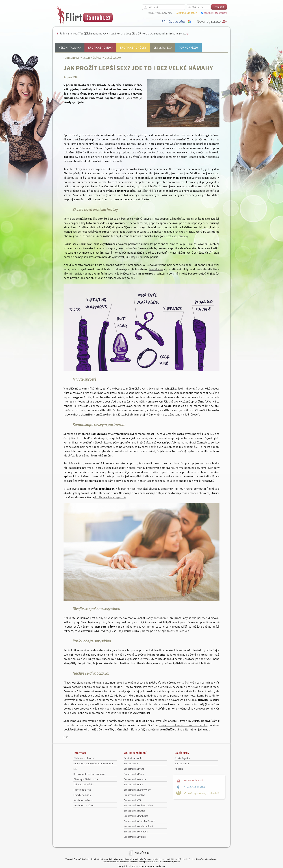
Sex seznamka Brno (133, 785)
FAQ (75, 769)
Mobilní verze (142, 853)
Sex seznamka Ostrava (135, 779)
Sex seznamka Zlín (133, 800)
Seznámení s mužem (83, 805)
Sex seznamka (131, 764)
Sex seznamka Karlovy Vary (137, 790)
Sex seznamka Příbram (135, 837)
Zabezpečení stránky (83, 785)
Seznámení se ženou (83, 800)
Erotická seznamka (133, 758)
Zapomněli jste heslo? (186, 13)
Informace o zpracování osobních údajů (93, 764)
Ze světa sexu (163, 47)
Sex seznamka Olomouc (136, 832)
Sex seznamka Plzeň (134, 774)
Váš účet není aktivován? (160, 13)
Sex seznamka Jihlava (135, 795)
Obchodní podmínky (84, 758)
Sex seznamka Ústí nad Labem (139, 805)
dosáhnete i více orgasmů (110, 497)
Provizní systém (182, 758)
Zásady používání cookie (86, 779)
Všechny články (70, 47)
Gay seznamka (182, 764)
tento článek (185, 682)
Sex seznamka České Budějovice (139, 821)
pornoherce (161, 618)
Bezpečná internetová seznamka (89, 774)
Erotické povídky (100, 47)
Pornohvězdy (188, 47)
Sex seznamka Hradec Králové (139, 826)
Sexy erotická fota (82, 790)
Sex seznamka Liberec (135, 811)
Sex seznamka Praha (134, 769)
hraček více (156, 269)
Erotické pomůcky (133, 47)
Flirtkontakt (71, 58)
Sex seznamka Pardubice (136, 816)
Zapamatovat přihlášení (215, 13)
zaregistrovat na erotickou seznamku (183, 725)
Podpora (179, 769)
